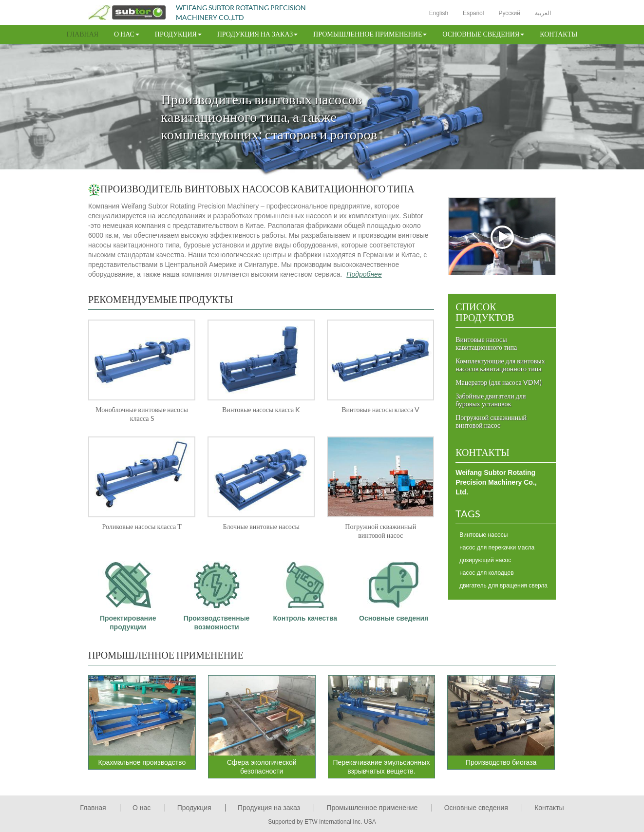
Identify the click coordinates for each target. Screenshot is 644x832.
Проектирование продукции (128, 592)
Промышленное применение (166, 655)
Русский (509, 13)
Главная (83, 34)
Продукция (194, 808)
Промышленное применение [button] (370, 34)
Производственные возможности (217, 592)
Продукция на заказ (269, 808)
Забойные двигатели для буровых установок (491, 400)
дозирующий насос (485, 560)
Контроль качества (305, 588)
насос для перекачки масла (497, 548)
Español (473, 13)
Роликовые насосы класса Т (142, 526)
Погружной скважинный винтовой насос (380, 531)
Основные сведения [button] (483, 34)
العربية (543, 13)
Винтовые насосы (483, 535)
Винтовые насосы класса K (261, 409)
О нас (142, 808)
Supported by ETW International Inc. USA (322, 822)
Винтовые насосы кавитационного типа (486, 343)
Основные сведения (394, 588)
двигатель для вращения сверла (503, 586)
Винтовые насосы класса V (380, 409)
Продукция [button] (178, 34)
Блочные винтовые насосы (261, 526)
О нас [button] (127, 34)
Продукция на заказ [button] (257, 34)
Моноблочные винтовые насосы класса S (142, 414)
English (439, 13)
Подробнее (364, 274)
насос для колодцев (486, 573)
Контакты (559, 34)
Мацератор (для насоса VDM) (499, 382)
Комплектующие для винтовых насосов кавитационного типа (500, 365)
